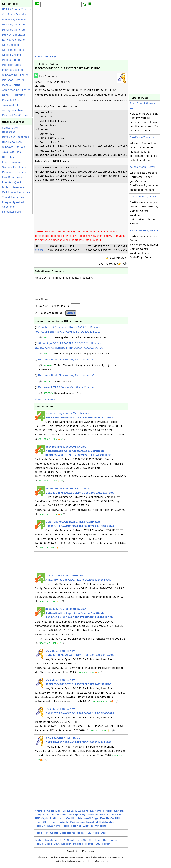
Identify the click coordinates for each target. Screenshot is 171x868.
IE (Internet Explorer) (71, 818)
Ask (104, 836)
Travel (89, 847)
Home (38, 57)
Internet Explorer (13, 70)
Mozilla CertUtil (12, 85)
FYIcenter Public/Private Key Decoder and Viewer (69, 363)
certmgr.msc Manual (15, 110)
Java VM (115, 818)
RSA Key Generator (14, 25)
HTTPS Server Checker (17, 9)
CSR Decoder (11, 45)
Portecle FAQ (10, 100)
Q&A (57, 847)
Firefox (108, 814)
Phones (78, 847)
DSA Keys (82, 814)
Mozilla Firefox (11, 60)
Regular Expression (14, 172)
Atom (96, 836)
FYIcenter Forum (13, 212)
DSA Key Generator (14, 30)
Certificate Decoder (14, 14)
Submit (71, 316)
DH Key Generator (14, 35)
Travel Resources (13, 197)
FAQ (98, 847)
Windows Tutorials (14, 147)
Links (48, 847)
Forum (106, 847)
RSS (88, 836)
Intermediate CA (98, 818)
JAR (84, 843)
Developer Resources (16, 137)
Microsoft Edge (11, 65)
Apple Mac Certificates (16, 90)
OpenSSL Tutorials (14, 95)
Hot (46, 836)
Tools (66, 829)
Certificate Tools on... (143, 137)
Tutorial (76, 829)
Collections (67, 836)
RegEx (39, 847)
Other (52, 825)
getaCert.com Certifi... (144, 167)
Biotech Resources (14, 187)
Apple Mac (54, 814)
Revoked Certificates (15, 115)
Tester (39, 843)
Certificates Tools (13, 50)
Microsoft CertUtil (13, 80)
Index (80, 836)
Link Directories (12, 177)
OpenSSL (41, 825)
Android (40, 814)
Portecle (63, 825)
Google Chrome (12, 55)
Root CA (40, 829)
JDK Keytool (43, 821)
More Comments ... (47, 402)
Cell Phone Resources (16, 192)
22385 (40, 251)
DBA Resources (12, 142)
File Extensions (12, 162)
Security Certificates (15, 167)
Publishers (78, 825)
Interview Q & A (12, 182)
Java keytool (10, 105)
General (119, 814)
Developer (51, 843)
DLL (91, 843)
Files (98, 843)
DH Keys (68, 814)
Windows (100, 829)
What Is (88, 829)
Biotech (67, 847)
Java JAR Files (11, 152)
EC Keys (51, 57)
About (54, 836)
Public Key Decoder (14, 20)
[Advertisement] (17, 262)
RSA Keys (54, 829)
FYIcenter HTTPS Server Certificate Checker (66, 391)
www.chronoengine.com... (146, 230)
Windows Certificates (15, 75)
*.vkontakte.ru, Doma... (144, 197)
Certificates (111, 843)
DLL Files (8, 157)
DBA (63, 843)
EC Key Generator (14, 40)
